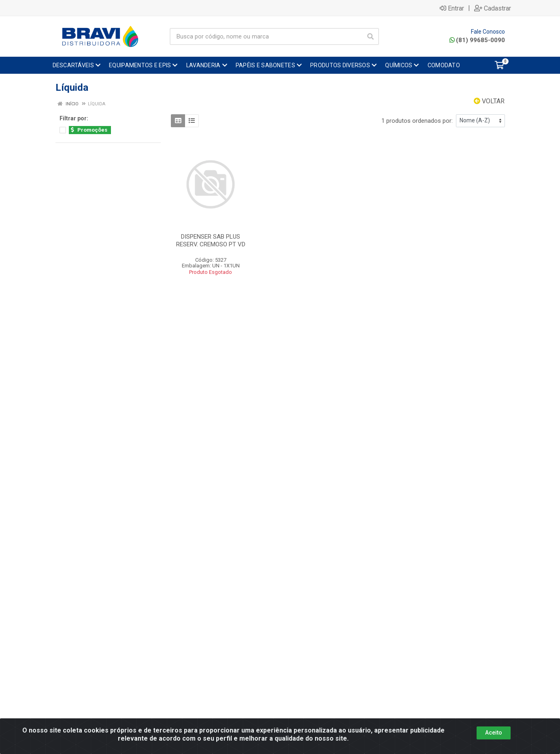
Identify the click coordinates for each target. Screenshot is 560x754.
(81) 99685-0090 (477, 40)
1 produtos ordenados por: (417, 121)
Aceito (494, 733)
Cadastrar (493, 8)
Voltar (489, 101)
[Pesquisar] (370, 36)
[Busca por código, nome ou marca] (266, 36)
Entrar (452, 8)
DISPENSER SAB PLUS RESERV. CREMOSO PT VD (211, 240)
